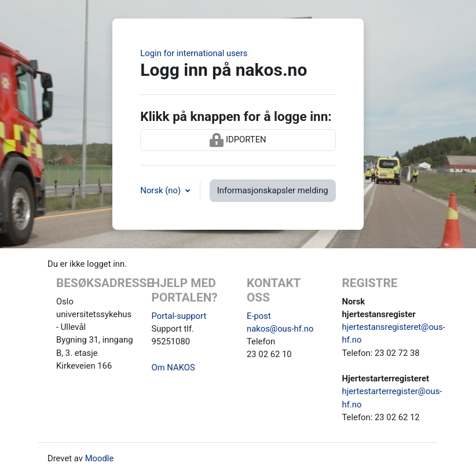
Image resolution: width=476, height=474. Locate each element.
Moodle (100, 458)
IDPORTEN (238, 140)
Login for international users (194, 53)
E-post (259, 316)
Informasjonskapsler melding (273, 190)
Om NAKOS (173, 368)
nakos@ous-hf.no (280, 329)
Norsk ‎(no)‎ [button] (161, 190)
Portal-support (179, 316)
